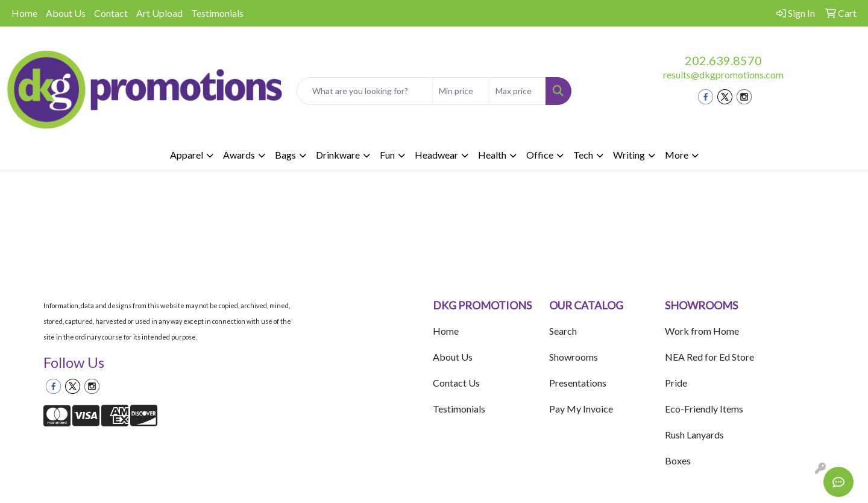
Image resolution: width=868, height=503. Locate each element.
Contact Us (456, 383)
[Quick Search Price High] (517, 91)
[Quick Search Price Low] (461, 91)
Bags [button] (285, 155)
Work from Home (702, 331)
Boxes (678, 460)
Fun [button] (387, 155)
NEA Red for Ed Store (709, 357)
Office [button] (540, 155)
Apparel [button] (187, 155)
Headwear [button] (436, 155)
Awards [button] (239, 155)
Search (563, 331)
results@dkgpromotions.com (723, 74)
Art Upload (159, 13)
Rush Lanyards (694, 435)
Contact (111, 13)
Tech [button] (583, 155)
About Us (66, 13)
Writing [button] (629, 155)
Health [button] (492, 155)
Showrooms (574, 357)
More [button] (677, 155)
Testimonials (217, 13)
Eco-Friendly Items (704, 409)
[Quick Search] (365, 91)
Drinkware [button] (338, 155)
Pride (676, 383)
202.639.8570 (723, 60)
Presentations (578, 383)
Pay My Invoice (581, 409)
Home (24, 13)
